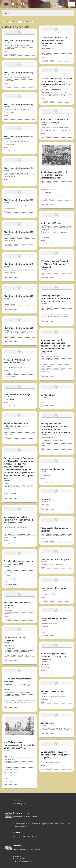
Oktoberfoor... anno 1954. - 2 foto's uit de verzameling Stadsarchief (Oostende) (54, 40)
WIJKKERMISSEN (47, 199)
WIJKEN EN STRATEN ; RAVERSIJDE (16, 528)
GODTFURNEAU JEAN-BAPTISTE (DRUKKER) (19, 693)
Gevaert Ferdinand (10, 376)
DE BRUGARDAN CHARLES (13, 696)
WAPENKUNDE (9, 614)
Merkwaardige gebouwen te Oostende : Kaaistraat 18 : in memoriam (54, 657)
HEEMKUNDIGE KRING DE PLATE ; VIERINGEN (56, 131)
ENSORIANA (46, 504)
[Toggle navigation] (72, 4)
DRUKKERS (8, 645)
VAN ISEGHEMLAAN (11, 773)
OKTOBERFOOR (47, 193)
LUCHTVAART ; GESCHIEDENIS (52, 89)
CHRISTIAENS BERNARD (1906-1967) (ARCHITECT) (53, 370)
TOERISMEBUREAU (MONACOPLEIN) (16, 766)
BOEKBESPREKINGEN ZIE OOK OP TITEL (17, 487)
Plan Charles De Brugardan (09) (18, 104)
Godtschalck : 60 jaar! (51, 223)
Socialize (17, 800)
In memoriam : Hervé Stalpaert (55, 560)
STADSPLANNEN (10, 49)
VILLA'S (7, 569)
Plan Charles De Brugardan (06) (18, 200)
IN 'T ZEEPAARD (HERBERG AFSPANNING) (55, 316)
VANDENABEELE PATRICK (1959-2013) (17, 655)
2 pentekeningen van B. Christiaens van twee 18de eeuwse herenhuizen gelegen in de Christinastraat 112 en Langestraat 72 (55, 346)
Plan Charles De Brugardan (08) (18, 136)
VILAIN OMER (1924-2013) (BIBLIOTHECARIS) (56, 127)
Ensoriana (46, 499)
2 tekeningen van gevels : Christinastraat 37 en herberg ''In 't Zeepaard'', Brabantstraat (56, 299)
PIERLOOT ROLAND (11, 537)
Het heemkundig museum (53, 469)
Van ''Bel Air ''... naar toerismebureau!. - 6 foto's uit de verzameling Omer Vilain (19, 745)
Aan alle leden (47, 723)
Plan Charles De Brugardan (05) (18, 232)
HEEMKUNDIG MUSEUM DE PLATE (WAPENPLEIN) (52, 475)
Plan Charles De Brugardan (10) (18, 73)
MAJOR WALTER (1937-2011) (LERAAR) (54, 96)
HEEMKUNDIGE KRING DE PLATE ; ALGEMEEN (56, 536)
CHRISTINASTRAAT (48, 313)
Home (6, 13)
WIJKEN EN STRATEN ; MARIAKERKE (16, 531)
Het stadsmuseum (21, 813)
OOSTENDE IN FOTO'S (12, 753)
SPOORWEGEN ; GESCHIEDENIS (15, 368)
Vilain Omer (8, 781)
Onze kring (18, 846)
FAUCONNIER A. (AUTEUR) (13, 490)
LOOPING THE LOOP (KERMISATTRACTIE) (55, 196)
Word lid (18, 856)
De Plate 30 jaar (48, 395)
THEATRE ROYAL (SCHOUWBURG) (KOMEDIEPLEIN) (52, 441)
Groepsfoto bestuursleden (24, 861)
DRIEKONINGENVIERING (49, 623)
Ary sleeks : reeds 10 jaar (53, 691)
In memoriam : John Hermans (55, 588)
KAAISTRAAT (46, 664)
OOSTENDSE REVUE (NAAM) (51, 763)
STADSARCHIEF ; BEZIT (49, 55)
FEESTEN (45, 630)
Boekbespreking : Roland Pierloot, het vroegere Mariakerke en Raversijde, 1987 (19, 520)
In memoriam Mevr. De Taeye (17, 395)
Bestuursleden (20, 859)
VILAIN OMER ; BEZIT (11, 769)
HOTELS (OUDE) (10, 579)
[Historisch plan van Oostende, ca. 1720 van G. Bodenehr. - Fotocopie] (55, 264)
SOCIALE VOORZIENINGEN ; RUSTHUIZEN (55, 233)
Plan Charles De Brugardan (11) (18, 41)
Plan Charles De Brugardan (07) (18, 168)
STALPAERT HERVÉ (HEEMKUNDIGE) (53, 564)
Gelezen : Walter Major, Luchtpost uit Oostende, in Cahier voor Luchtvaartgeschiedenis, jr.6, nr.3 (56, 81)
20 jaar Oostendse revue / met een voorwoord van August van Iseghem (55, 755)
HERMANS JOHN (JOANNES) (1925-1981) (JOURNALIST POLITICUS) (54, 594)
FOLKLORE (45, 627)
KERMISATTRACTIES (48, 183)
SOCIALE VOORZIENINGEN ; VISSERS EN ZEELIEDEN (55, 237)
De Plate (19, 4)
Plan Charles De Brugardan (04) (18, 264)
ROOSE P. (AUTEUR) (11, 493)
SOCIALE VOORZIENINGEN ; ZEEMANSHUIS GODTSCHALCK (55, 229)
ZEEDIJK (8, 576)
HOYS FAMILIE (9, 434)
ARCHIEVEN (9, 431)
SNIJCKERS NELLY (11, 400)
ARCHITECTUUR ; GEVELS (50, 306)
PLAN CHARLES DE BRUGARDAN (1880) (17, 46)
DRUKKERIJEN (9, 649)
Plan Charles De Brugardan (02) (18, 328)
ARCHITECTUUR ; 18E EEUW (51, 360)
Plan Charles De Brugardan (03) (18, 296)
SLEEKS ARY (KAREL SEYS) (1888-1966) (54, 696)
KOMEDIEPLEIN (47, 445)
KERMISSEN (46, 51)
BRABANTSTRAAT (47, 310)
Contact (16, 833)
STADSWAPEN (9, 610)
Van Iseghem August (11, 54)
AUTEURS (45, 700)
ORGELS (8, 483)
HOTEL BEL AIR (10, 759)
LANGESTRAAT (9, 776)
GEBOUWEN (9, 572)
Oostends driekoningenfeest (54, 618)
